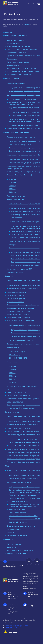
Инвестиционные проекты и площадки (21, 68)
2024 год (12, 186)
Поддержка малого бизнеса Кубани (22, 99)
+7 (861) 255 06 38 (13, 609)
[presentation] (29, 562)
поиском (27, 24)
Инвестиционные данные (16, 53)
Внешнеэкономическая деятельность (21, 526)
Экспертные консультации (17, 535)
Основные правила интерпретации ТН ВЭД (25, 519)
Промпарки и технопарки (17, 196)
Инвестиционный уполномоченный (20, 75)
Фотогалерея (12, 59)
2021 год (12, 379)
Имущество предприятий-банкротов (21, 317)
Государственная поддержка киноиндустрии (24, 405)
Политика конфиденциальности (17, 626)
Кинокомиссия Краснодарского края (21, 408)
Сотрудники (12, 547)
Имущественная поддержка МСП (20, 269)
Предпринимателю (12, 412)
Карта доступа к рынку (17, 510)
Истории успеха (13, 65)
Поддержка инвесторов (16, 83)
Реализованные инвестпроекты (19, 311)
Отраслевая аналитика (17, 513)
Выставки (11, 532)
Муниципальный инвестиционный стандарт (23, 305)
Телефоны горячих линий (17, 553)
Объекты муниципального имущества (25, 112)
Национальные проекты (16, 299)
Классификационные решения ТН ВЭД (23, 516)
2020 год (12, 382)
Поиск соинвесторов (15, 272)
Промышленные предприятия (20, 145)
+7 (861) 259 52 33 (13, 613)
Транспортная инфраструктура (19, 46)
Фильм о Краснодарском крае (18, 396)
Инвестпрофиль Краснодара (16, 36)
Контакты (9, 539)
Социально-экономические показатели (22, 50)
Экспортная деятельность (17, 529)
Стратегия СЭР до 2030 (16, 296)
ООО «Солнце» (15, 355)
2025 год (12, 183)
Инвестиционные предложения (17, 132)
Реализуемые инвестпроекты (18, 314)
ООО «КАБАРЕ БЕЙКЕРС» (18, 358)
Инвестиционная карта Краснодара (20, 308)
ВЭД (7, 466)
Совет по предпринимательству (19, 428)
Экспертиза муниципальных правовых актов (25, 442)
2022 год (12, 192)
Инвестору (9, 276)
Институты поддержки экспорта (19, 482)
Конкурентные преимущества (18, 62)
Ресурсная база (13, 43)
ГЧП (9, 389)
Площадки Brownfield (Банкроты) (20, 175)
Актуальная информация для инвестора (22, 386)
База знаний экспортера (18, 522)
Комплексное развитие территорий (20, 321)
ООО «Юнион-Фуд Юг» (18, 352)
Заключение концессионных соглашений (24, 248)
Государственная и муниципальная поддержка (25, 71)
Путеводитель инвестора (17, 392)
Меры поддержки (12, 78)
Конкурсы (13, 245)
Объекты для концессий (16, 199)
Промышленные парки (15, 302)
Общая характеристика (16, 40)
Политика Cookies (12, 628)
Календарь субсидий (15, 402)
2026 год (12, 180)
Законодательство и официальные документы (24, 281)
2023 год (12, 189)
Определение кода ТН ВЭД (19, 501)
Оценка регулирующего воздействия (23, 439)
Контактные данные (14, 544)
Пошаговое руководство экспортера (23, 495)
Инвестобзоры (13, 362)
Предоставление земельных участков (21, 137)
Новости (9, 32)
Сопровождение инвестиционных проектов (23, 344)
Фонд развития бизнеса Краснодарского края (24, 449)
